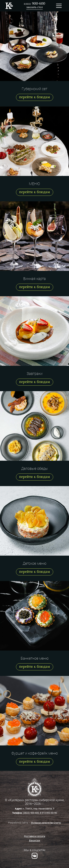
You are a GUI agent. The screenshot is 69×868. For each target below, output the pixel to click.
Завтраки (35, 374)
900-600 (34, 4)
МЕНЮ (34, 184)
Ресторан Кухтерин (9, 6)
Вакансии (35, 840)
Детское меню (34, 563)
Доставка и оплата (34, 836)
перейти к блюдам (35, 97)
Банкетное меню (35, 658)
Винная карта (34, 279)
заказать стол (34, 8)
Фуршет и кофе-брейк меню (35, 753)
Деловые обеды (34, 468)
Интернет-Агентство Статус (46, 823)
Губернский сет (34, 89)
